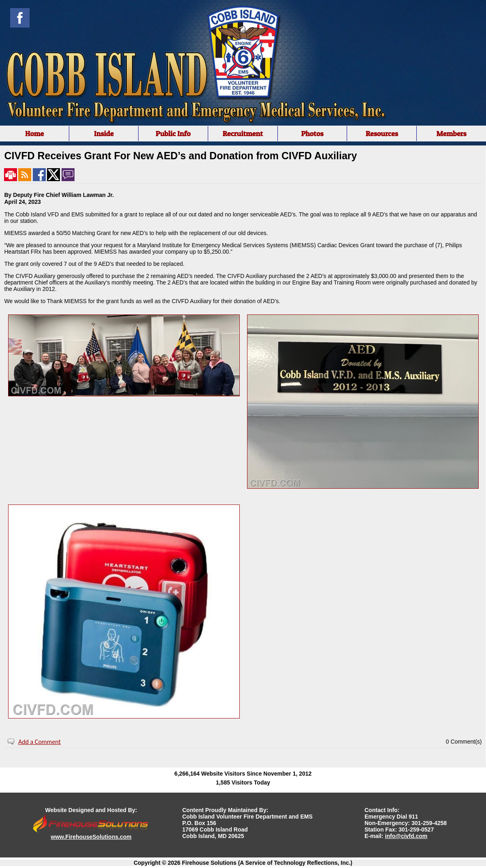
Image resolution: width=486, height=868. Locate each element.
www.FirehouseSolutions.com (91, 837)
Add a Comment (39, 742)
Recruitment (243, 134)
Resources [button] (382, 134)
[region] (243, 134)
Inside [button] (104, 134)
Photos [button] (312, 134)
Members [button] (451, 134)
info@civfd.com (406, 836)
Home (34, 134)
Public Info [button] (173, 134)
